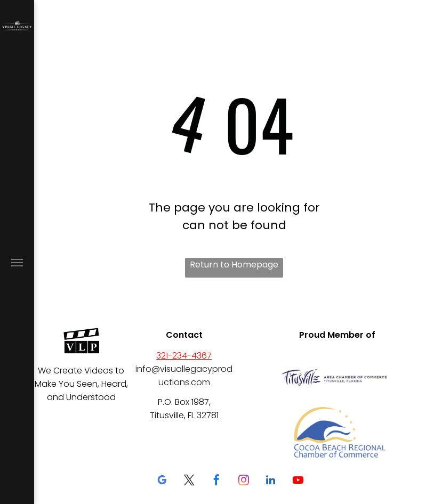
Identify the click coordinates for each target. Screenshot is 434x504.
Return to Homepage (234, 265)
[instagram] (244, 481)
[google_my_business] (162, 481)
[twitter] (189, 481)
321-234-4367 (184, 356)
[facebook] (216, 481)
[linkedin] (271, 481)
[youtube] (298, 481)
